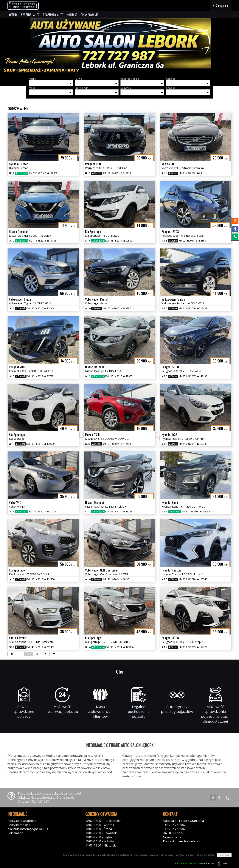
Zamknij (224, 855)
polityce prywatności (206, 855)
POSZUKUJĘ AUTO (53, 15)
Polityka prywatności (22, 821)
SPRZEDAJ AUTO (30, 15)
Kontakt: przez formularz (181, 841)
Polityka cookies (19, 825)
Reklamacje (15, 833)
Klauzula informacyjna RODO (28, 829)
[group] (119, 46)
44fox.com (224, 863)
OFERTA (13, 15)
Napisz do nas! (195, 863)
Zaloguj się (221, 6)
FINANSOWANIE (89, 15)
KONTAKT (72, 15)
